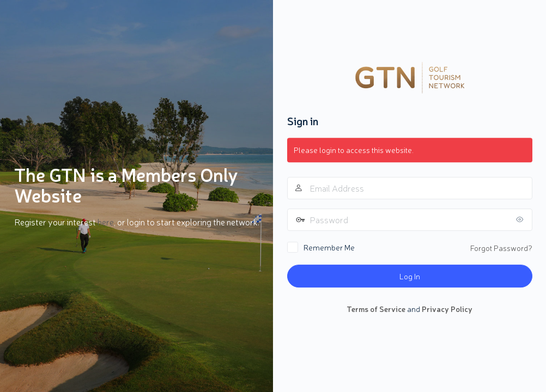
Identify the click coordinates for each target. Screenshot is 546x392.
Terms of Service (376, 309)
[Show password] (521, 219)
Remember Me (329, 247)
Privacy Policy (447, 309)
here (106, 222)
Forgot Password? (501, 248)
